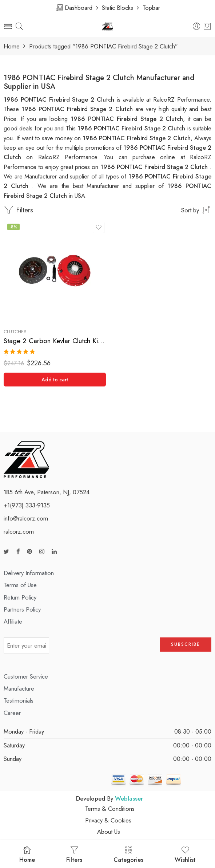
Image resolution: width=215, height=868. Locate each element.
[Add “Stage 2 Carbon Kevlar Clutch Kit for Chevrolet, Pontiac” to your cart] (55, 380)
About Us (109, 832)
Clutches (15, 332)
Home (12, 46)
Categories (128, 855)
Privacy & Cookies (108, 820)
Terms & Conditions (110, 809)
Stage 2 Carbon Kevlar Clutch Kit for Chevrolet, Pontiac (55, 341)
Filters (18, 210)
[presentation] (104, 648)
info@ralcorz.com (26, 518)
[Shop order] (107, 210)
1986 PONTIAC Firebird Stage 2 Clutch (132, 128)
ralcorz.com (19, 531)
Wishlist (185, 855)
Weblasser (129, 798)
